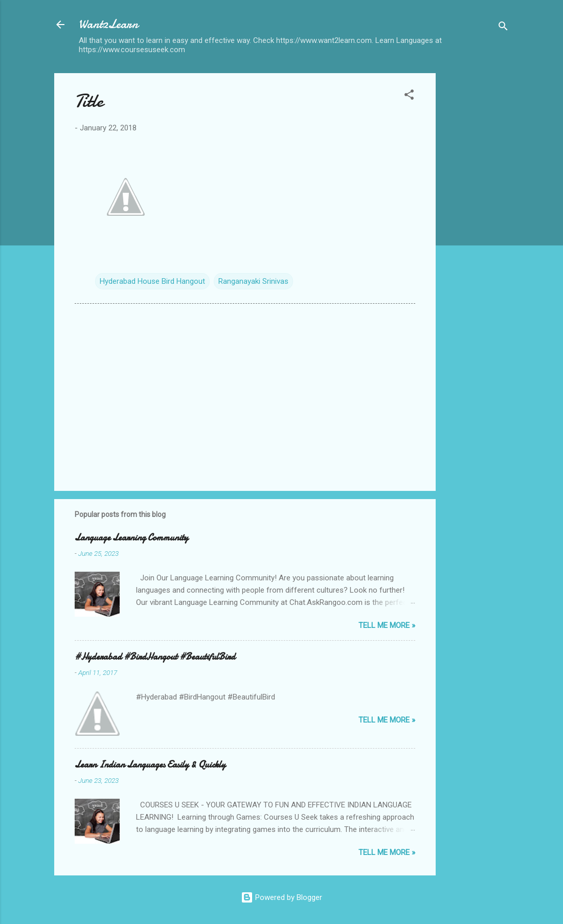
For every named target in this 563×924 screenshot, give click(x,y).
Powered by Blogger (281, 897)
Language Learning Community (131, 538)
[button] (409, 96)
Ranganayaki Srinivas (253, 281)
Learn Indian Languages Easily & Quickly (150, 765)
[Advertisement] (477, 227)
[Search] (503, 28)
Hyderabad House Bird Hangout (152, 281)
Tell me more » (387, 625)
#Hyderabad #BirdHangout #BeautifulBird (155, 657)
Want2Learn (108, 24)
